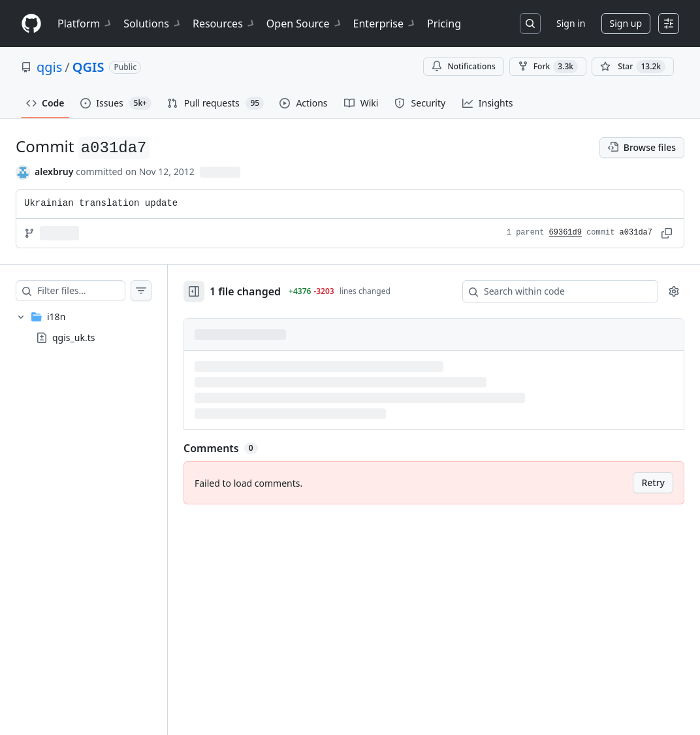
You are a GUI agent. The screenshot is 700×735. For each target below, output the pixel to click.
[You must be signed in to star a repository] (633, 67)
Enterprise (385, 24)
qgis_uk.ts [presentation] (73, 337)
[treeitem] (97, 327)
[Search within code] (554, 291)
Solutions (153, 24)
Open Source (305, 24)
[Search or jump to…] (530, 24)
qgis (49, 67)
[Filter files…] (94, 291)
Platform (85, 24)
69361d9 (565, 233)
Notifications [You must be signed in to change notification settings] (463, 66)
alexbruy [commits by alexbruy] (54, 171)
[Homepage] (31, 24)
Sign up (626, 23)
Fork (548, 67)
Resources (224, 24)
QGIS (88, 67)
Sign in (571, 23)
